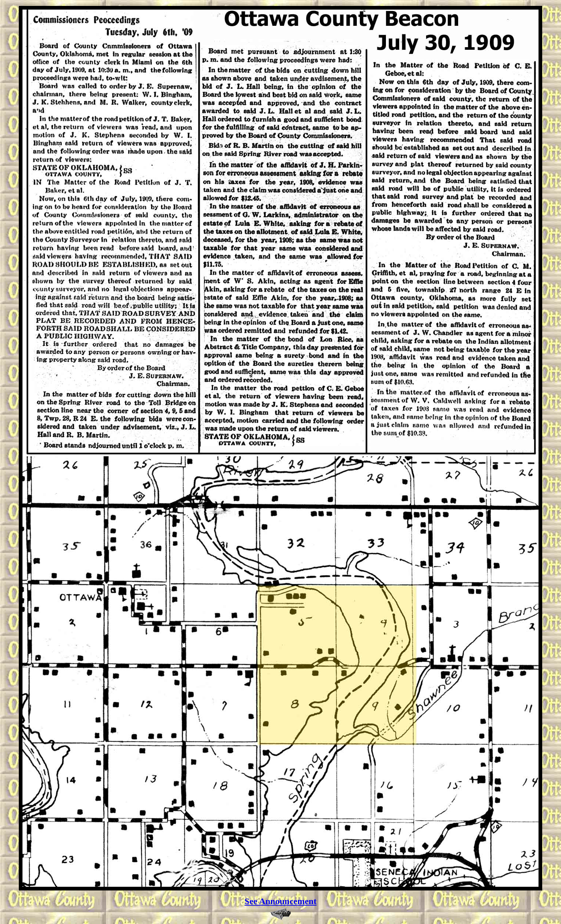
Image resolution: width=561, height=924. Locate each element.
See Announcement (280, 901)
